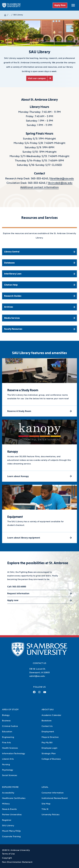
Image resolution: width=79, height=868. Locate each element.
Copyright (7, 858)
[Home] (5, 15)
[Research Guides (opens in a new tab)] (39, 296)
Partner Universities (12, 815)
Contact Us (47, 726)
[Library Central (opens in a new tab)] (39, 252)
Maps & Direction (50, 737)
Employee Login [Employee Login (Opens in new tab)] (50, 748)
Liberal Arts (8, 759)
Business (6, 721)
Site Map (46, 804)
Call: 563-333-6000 (17, 587)
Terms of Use (8, 854)
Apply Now (60, 5)
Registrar (7, 820)
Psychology (8, 770)
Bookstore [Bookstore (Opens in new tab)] (47, 721)
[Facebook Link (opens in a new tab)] (34, 693)
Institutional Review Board (55, 798)
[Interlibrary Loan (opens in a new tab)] (39, 274)
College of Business (51, 759)
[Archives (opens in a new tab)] (39, 307)
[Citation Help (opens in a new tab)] (39, 285)
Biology (6, 715)
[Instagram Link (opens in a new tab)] (39, 693)
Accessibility (8, 793)
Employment (48, 732)
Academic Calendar (51, 715)
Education (7, 732)
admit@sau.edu (37, 676)
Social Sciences (10, 775)
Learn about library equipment (24, 538)
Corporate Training (11, 837)
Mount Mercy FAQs (11, 831)
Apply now (13, 600)
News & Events (9, 809)
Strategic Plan (49, 754)
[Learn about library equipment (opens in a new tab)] (39, 538)
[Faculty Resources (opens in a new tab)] (39, 329)
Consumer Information (53, 793)
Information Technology (14, 754)
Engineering (8, 737)
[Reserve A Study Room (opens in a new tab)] (39, 411)
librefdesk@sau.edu (62, 179)
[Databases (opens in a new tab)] (39, 263)
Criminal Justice (10, 726)
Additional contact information (39, 187)
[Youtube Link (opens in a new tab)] (45, 693)
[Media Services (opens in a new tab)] (39, 318)
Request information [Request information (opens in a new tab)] (18, 593)
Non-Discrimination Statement (17, 862)
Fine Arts (6, 743)
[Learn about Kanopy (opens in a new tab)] (39, 476)
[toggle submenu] (73, 5)
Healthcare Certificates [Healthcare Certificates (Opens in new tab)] (14, 798)
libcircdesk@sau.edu (60, 183)
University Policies (50, 815)
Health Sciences (10, 748)
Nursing (6, 765)
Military (6, 804)
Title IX (45, 809)
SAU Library (18, 15)
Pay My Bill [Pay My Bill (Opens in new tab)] (47, 743)
